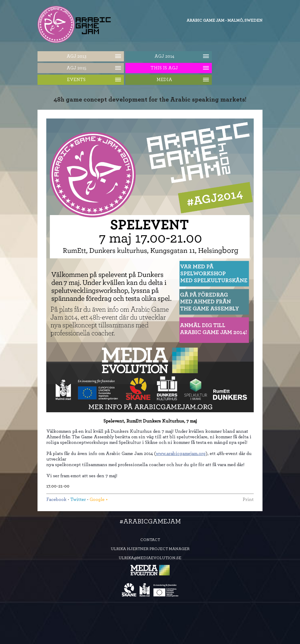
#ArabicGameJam (150, 521)
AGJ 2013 (76, 56)
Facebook (56, 499)
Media (164, 80)
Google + (99, 499)
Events (76, 80)
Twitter (78, 499)
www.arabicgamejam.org (181, 454)
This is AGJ (164, 68)
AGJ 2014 (164, 56)
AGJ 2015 (76, 68)
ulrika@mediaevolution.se (150, 558)
